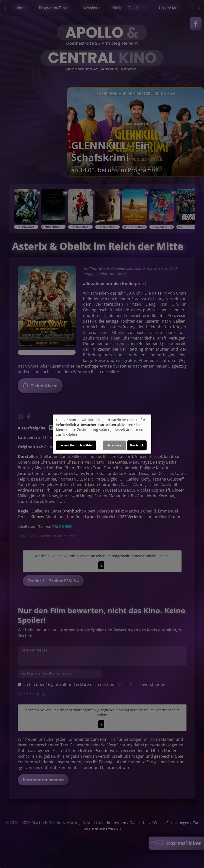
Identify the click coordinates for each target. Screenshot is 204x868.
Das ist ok (137, 445)
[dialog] (102, 434)
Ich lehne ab (114, 445)
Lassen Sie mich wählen (76, 445)
